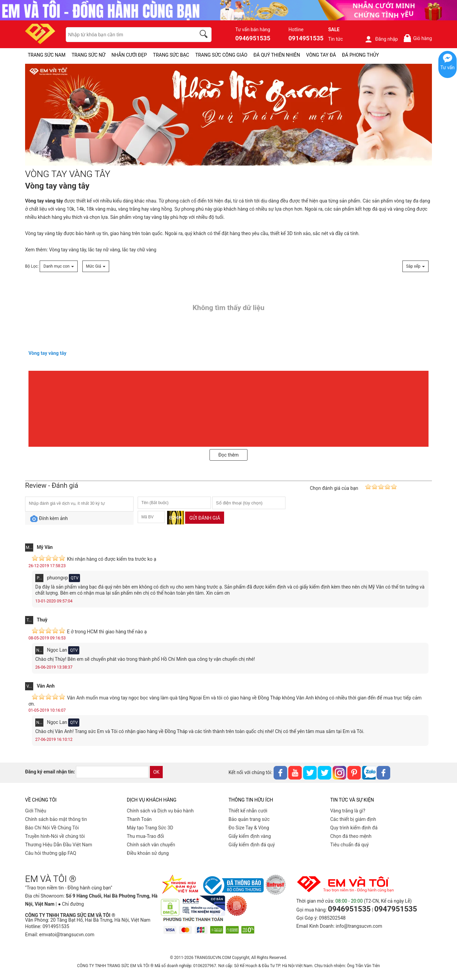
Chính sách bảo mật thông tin (56, 819)
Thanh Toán (139, 819)
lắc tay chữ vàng (139, 250)
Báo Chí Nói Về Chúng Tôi (52, 828)
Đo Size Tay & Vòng (249, 828)
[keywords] (127, 35)
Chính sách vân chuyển (151, 845)
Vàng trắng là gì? (348, 811)
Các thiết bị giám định (353, 819)
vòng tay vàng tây (151, 217)
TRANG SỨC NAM (47, 55)
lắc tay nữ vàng (104, 250)
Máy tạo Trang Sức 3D (150, 828)
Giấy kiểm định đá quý (252, 845)
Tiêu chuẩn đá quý (350, 845)
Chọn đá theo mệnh (351, 836)
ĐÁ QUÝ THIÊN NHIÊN (277, 55)
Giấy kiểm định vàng (250, 836)
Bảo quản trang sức (249, 819)
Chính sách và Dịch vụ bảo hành (160, 811)
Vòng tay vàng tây (44, 233)
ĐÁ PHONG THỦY (361, 55)
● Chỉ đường (71, 904)
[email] (112, 772)
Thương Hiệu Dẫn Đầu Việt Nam (59, 845)
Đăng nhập (381, 39)
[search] (205, 35)
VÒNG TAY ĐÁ (321, 55)
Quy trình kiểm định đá (354, 828)
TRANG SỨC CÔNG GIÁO (221, 55)
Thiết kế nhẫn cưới (248, 811)
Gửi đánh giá (205, 518)
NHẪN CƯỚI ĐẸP (129, 55)
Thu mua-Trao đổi (145, 836)
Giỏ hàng (418, 38)
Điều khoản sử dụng (148, 853)
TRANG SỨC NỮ (88, 55)
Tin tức (336, 39)
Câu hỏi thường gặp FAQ (51, 853)
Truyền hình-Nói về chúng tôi (55, 836)
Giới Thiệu (36, 811)
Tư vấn (448, 68)
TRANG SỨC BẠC (171, 55)
